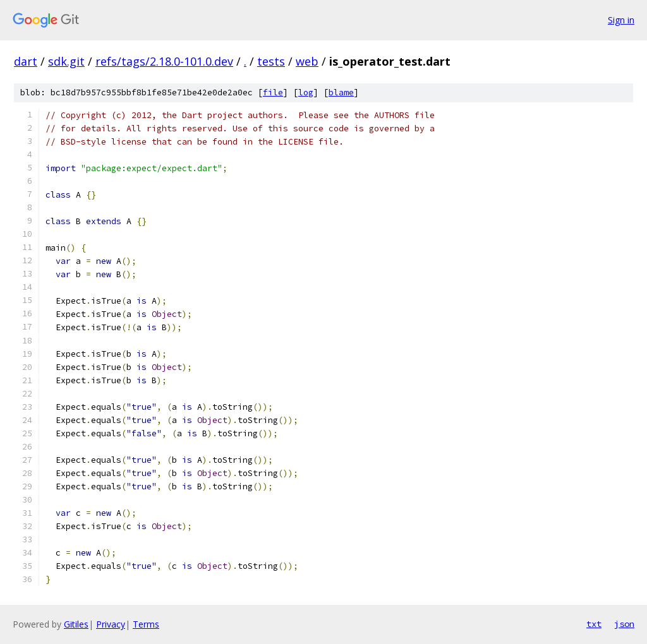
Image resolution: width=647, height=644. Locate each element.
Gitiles (76, 624)
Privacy (111, 624)
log (306, 92)
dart (26, 61)
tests (271, 61)
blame (341, 92)
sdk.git (66, 61)
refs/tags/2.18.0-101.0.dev (164, 61)
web (307, 61)
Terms (146, 624)
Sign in (621, 20)
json (624, 624)
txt (594, 624)
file (273, 92)
